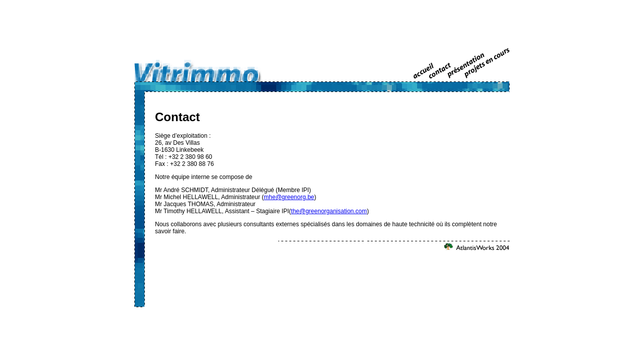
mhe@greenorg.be (289, 197)
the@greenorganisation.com (329, 211)
